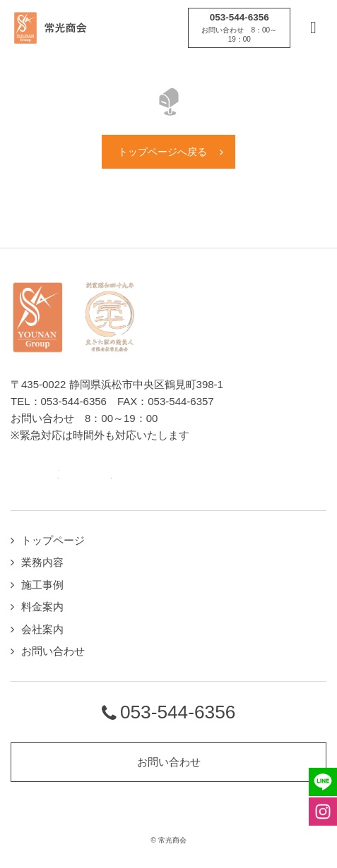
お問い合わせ (53, 651)
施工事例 (42, 585)
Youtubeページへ (127, 476)
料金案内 (42, 607)
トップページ (53, 540)
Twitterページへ (48, 476)
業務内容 (42, 562)
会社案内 (42, 629)
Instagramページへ (101, 476)
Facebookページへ (74, 476)
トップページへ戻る (162, 152)
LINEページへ (21, 476)
